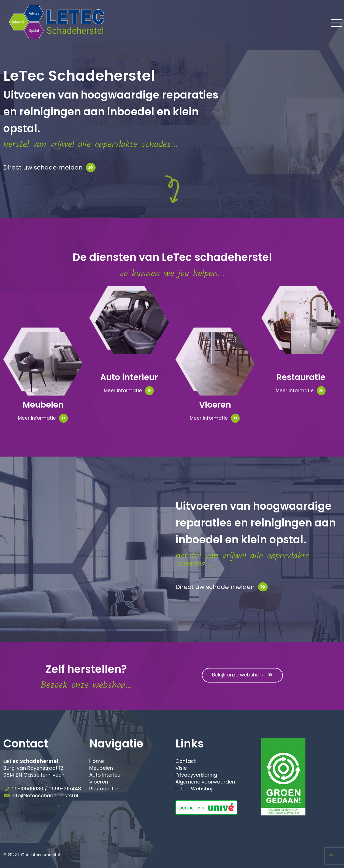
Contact (186, 761)
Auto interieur (106, 775)
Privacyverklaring (196, 775)
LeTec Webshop (195, 789)
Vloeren (99, 782)
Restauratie (103, 789)
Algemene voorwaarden (205, 782)
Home (97, 761)
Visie (181, 768)
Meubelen (101, 768)
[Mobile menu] (333, 22)
